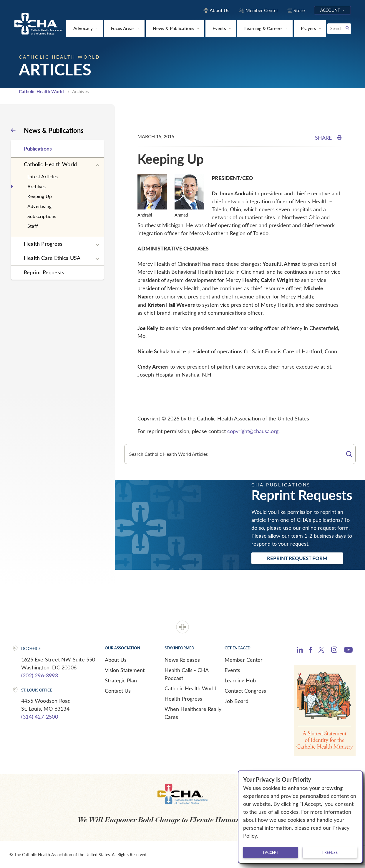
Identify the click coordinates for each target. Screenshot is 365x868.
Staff (33, 226)
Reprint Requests (44, 272)
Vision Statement (125, 670)
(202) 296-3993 (40, 675)
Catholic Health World (41, 91)
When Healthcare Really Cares (193, 713)
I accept (271, 852)
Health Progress (43, 243)
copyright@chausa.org (253, 430)
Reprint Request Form (297, 558)
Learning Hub (240, 680)
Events (232, 670)
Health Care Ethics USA (52, 258)
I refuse (330, 852)
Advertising (39, 206)
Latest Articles (43, 176)
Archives (37, 186)
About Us (116, 659)
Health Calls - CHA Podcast (186, 674)
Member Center (244, 659)
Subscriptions (42, 216)
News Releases (182, 659)
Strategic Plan (121, 680)
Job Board (237, 701)
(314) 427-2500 (40, 716)
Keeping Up (40, 196)
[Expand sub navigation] (97, 165)
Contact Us (118, 690)
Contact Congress (245, 690)
